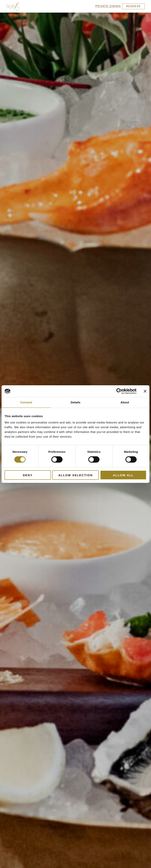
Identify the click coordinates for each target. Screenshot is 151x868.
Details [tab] (75, 402)
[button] (10, 6)
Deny (28, 475)
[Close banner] (145, 391)
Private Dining (108, 6)
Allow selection (75, 475)
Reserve (133, 6)
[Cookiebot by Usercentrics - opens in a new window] (119, 391)
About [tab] (125, 402)
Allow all (123, 475)
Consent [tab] (26, 402)
